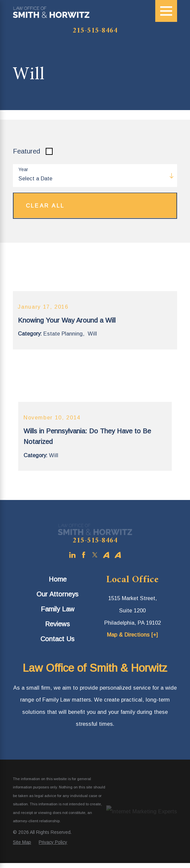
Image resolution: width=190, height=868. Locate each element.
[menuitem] (57, 579)
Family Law (58, 609)
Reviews (57, 624)
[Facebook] (84, 555)
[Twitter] (95, 555)
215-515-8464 (95, 31)
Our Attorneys (57, 594)
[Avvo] (106, 555)
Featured (26, 151)
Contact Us (57, 639)
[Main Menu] (166, 11)
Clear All (45, 206)
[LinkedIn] (72, 555)
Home (58, 579)
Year (23, 169)
